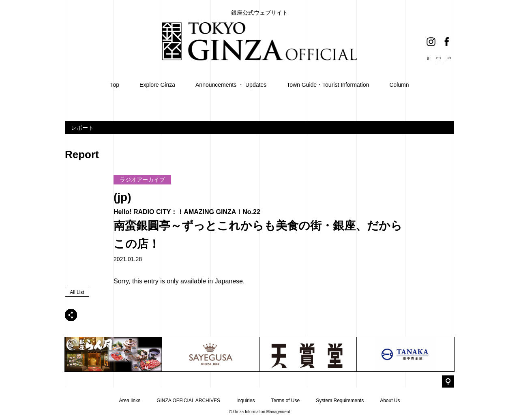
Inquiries (246, 401)
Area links (130, 401)
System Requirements (340, 401)
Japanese (229, 281)
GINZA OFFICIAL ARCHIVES (188, 401)
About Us (390, 401)
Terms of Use (285, 401)
